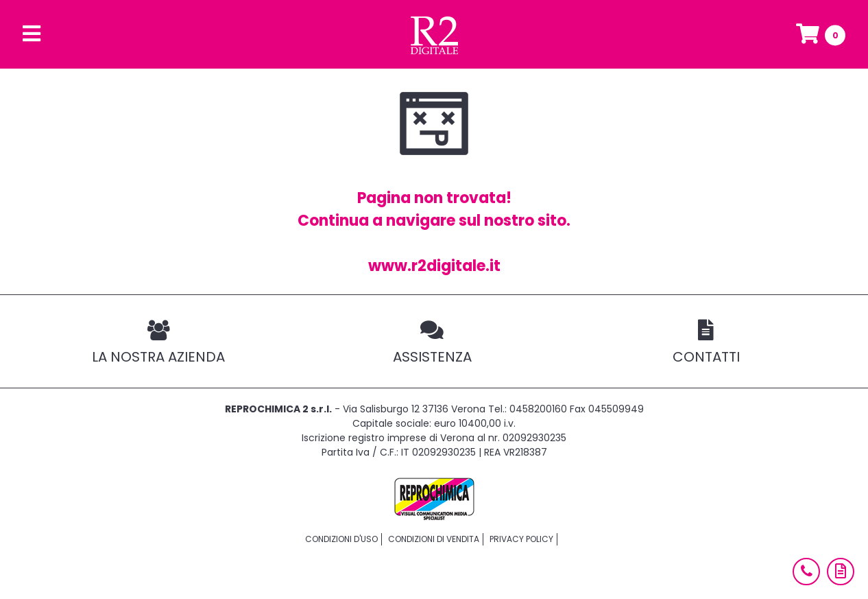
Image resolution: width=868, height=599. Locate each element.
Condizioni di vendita (434, 539)
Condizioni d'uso (341, 539)
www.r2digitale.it (434, 266)
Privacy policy (521, 539)
